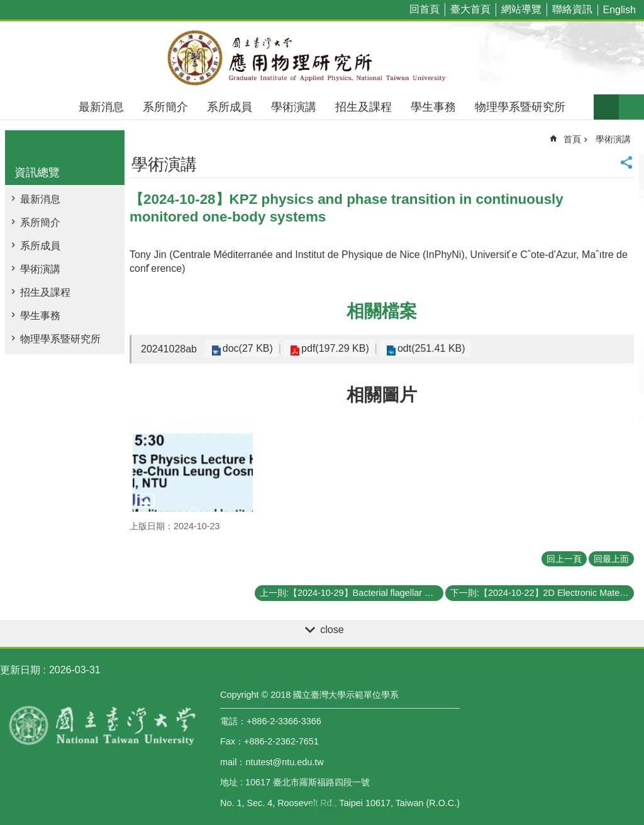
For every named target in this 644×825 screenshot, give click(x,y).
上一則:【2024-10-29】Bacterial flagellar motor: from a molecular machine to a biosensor (352, 593)
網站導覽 (521, 9)
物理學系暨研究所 (520, 107)
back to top (322, 812)
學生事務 (433, 107)
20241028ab (169, 349)
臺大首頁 (470, 9)
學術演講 (294, 107)
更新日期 (20, 670)
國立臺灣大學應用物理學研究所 (322, 58)
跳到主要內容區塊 (7, 7)
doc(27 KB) (246, 348)
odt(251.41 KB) (423, 348)
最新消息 (101, 107)
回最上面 (611, 559)
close (332, 630)
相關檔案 (382, 311)
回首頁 (425, 9)
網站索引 (631, 107)
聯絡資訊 (572, 9)
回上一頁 (564, 559)
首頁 (572, 139)
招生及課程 (364, 107)
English (619, 10)
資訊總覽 (37, 172)
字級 (606, 107)
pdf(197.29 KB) (330, 348)
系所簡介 (165, 107)
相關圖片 (382, 395)
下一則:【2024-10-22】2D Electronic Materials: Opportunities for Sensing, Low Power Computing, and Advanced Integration (542, 593)
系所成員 (230, 107)
